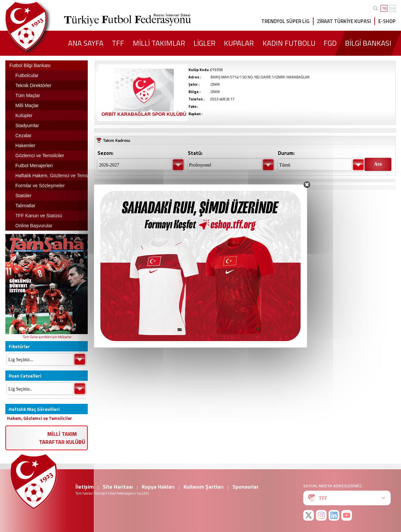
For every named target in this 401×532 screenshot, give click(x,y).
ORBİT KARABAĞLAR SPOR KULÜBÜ (144, 114)
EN (392, 9)
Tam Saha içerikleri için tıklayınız (47, 337)
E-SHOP (387, 21)
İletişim (85, 487)
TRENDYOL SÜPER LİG (285, 21)
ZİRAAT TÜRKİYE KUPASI (344, 21)
